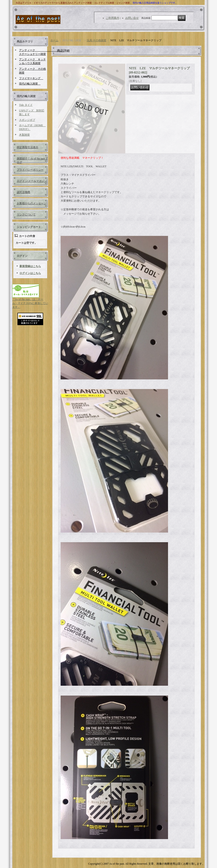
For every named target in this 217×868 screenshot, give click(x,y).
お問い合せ (132, 18)
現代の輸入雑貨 (30, 84)
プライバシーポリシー (30, 170)
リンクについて (26, 215)
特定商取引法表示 (28, 147)
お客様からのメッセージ (32, 203)
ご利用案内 (113, 18)
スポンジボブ (27, 120)
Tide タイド (26, 105)
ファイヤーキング (31, 78)
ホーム (54, 40)
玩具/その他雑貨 (97, 40)
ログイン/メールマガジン (32, 181)
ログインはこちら (30, 273)
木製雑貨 (24, 135)
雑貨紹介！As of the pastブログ (32, 160)
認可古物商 (23, 192)
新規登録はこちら (30, 266)
